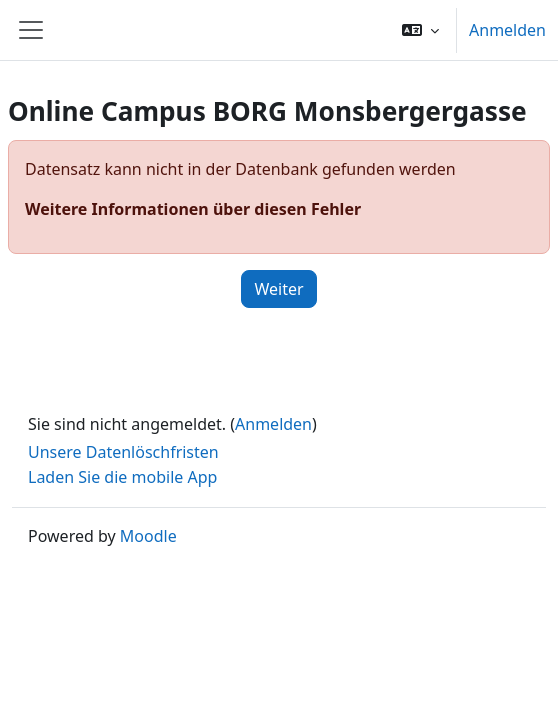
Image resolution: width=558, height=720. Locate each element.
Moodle (148, 536)
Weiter (278, 289)
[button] (420, 30)
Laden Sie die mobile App (122, 477)
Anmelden (507, 30)
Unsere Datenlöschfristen (123, 452)
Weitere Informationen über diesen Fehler (193, 209)
